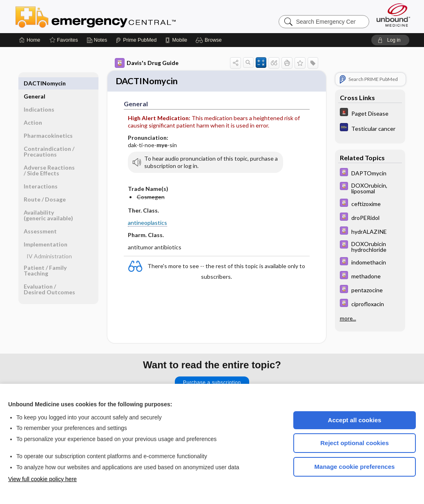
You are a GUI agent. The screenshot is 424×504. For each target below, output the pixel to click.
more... (348, 318)
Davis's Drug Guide (147, 63)
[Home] (30, 40)
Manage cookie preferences (355, 467)
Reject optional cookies (355, 443)
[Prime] (136, 40)
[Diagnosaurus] (370, 128)
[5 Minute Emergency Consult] (370, 113)
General (35, 83)
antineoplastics (147, 223)
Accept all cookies (355, 420)
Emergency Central (117, 16)
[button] (210, 40)
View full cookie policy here (42, 479)
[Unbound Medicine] (393, 15)
